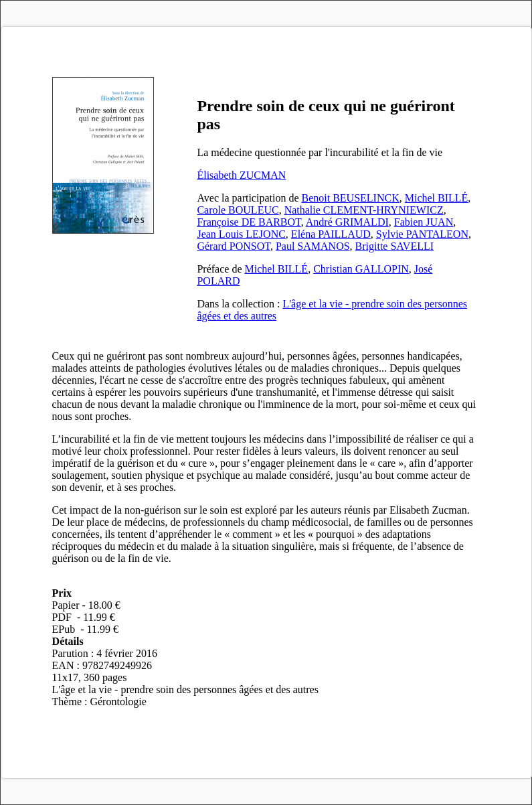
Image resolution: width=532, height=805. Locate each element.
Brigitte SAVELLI (394, 246)
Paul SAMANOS (313, 246)
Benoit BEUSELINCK (351, 198)
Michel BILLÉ (437, 198)
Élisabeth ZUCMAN (241, 175)
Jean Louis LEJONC (241, 234)
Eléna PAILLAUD (331, 234)
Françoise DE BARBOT (249, 222)
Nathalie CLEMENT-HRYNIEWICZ (364, 210)
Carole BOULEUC (238, 210)
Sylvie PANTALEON (422, 234)
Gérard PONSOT (233, 246)
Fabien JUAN (424, 222)
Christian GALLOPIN (361, 269)
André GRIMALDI (347, 222)
